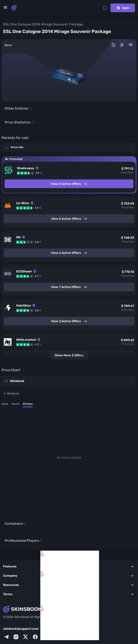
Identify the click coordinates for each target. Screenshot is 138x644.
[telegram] (6, 637)
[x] (26, 637)
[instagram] (16, 637)
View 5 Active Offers (69, 184)
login (123, 8)
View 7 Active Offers (69, 287)
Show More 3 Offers (69, 355)
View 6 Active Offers (69, 219)
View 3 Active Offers (69, 321)
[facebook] (35, 637)
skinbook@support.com (21, 629)
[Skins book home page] (14, 8)
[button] (131, 45)
